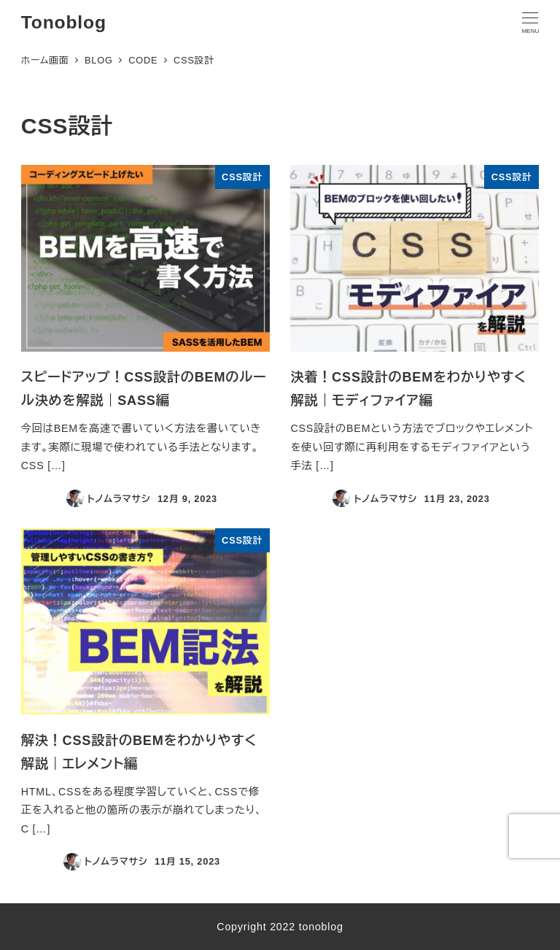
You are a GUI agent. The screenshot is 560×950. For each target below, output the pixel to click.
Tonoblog (64, 22)
